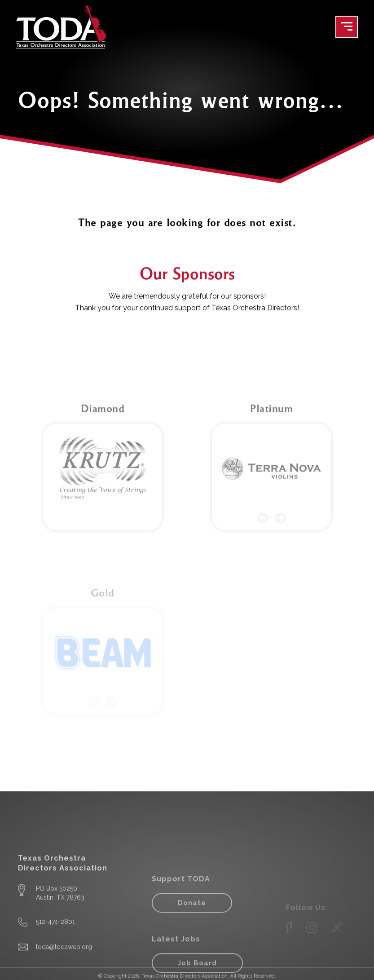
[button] (262, 572)
